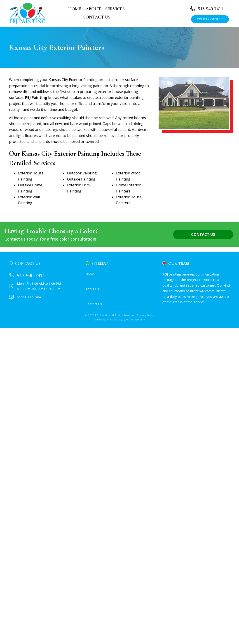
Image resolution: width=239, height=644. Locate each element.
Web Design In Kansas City (108, 320)
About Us (92, 289)
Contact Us (94, 304)
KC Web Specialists (136, 320)
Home (90, 274)
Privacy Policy (145, 315)
